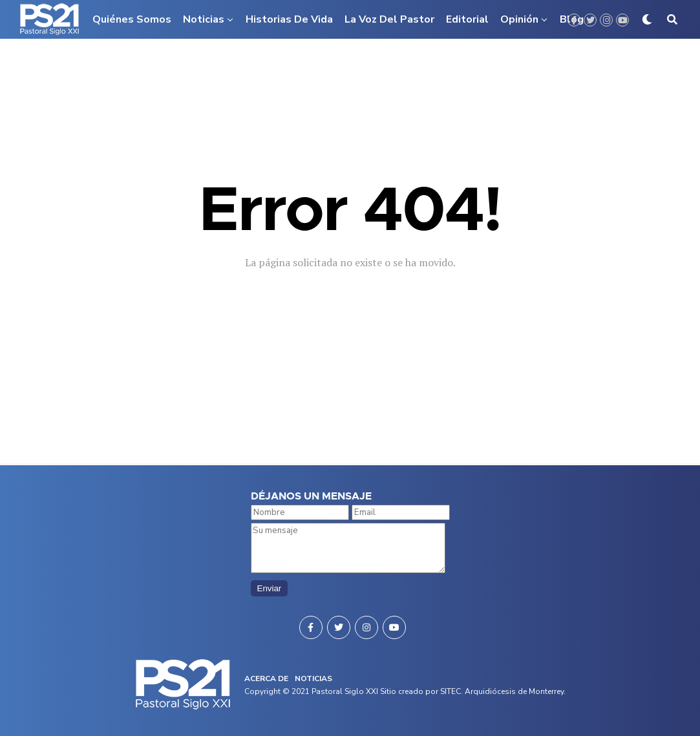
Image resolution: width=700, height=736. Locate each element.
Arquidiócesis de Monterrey (514, 691)
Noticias (204, 19)
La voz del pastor (389, 19)
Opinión (519, 19)
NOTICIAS (313, 678)
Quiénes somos (132, 19)
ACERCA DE (266, 678)
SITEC (451, 691)
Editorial (467, 19)
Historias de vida (289, 19)
